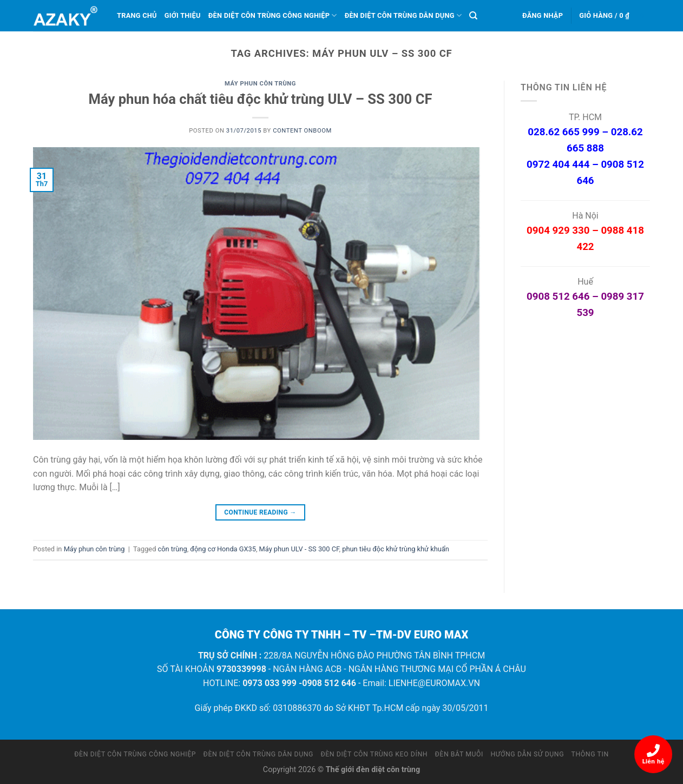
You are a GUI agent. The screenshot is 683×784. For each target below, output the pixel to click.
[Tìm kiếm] (473, 16)
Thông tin (590, 754)
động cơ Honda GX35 (223, 549)
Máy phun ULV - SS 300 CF (299, 549)
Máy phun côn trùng (260, 84)
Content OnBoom (302, 131)
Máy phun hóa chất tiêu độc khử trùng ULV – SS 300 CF (261, 99)
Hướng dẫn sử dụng (528, 754)
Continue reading (260, 513)
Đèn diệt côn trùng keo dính (374, 754)
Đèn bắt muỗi (459, 754)
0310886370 (297, 708)
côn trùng (173, 549)
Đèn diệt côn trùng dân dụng (403, 15)
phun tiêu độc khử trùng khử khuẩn (396, 549)
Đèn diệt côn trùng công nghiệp (273, 15)
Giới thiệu (183, 15)
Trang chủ (137, 15)
